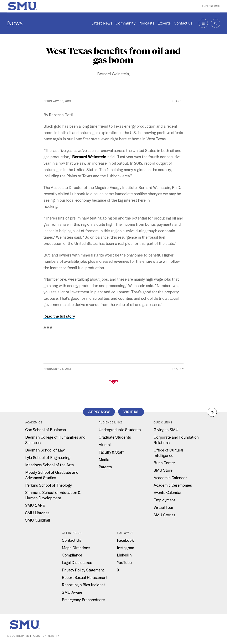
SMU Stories (164, 515)
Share (177, 101)
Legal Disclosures (77, 563)
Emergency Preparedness (84, 600)
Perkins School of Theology (48, 485)
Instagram (126, 548)
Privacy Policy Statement (83, 570)
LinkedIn (124, 555)
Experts (164, 23)
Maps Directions (76, 548)
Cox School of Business (46, 430)
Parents (105, 467)
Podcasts (146, 23)
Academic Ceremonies (173, 485)
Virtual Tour (163, 507)
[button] (212, 412)
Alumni (105, 445)
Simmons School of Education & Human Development (53, 495)
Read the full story (59, 316)
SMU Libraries (37, 513)
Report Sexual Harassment (85, 577)
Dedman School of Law (45, 450)
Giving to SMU (166, 430)
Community (125, 23)
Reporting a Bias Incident (83, 585)
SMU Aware (72, 592)
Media (104, 460)
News (15, 23)
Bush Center (164, 463)
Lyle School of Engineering (48, 458)
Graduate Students (115, 437)
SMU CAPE (35, 505)
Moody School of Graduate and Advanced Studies (52, 475)
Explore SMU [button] (211, 6)
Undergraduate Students (120, 430)
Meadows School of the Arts (50, 465)
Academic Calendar (170, 478)
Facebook (125, 540)
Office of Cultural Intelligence (168, 453)
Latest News (102, 23)
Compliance (72, 555)
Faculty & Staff (111, 452)
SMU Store (163, 470)
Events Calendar (167, 492)
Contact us (183, 23)
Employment (164, 500)
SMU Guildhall (38, 520)
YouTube (124, 563)
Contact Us (71, 540)
